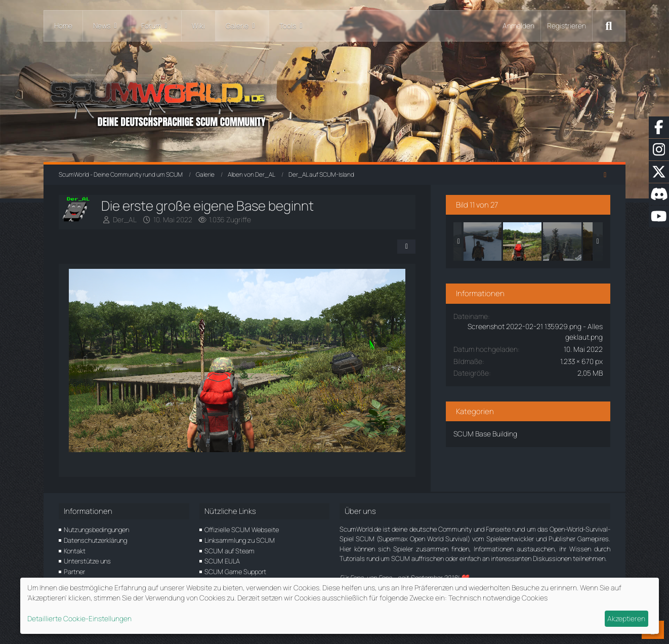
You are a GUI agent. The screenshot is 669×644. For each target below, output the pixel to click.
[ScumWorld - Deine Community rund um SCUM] (334, 102)
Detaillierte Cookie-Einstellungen (79, 618)
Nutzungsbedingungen (96, 530)
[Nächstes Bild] (391, 362)
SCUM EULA (222, 561)
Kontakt (75, 551)
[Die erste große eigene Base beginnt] (525, 241)
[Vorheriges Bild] (86, 362)
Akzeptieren (626, 618)
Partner (74, 572)
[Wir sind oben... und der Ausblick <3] (565, 241)
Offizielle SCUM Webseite (242, 530)
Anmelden (518, 26)
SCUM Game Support (235, 572)
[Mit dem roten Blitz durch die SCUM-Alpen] (485, 241)
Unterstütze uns (87, 561)
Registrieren (567, 26)
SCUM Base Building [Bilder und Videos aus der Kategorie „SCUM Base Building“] (488, 434)
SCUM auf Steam (229, 551)
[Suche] (609, 26)
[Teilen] (409, 247)
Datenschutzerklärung (95, 540)
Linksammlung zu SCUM (240, 540)
